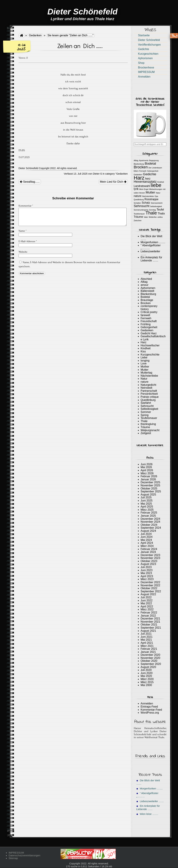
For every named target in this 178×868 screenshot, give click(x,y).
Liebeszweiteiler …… (150, 801)
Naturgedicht (149, 385)
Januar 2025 (148, 516)
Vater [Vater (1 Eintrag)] (146, 217)
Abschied (146, 279)
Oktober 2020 (149, 661)
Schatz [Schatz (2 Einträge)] (146, 203)
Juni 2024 (147, 537)
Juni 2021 (147, 637)
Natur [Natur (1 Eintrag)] (158, 193)
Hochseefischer (150, 345)
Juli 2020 (146, 670)
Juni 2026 (147, 464)
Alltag (144, 282)
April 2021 (147, 643)
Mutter (145, 370)
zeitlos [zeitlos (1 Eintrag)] (160, 217)
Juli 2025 (146, 497)
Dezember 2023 (150, 555)
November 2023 (150, 558)
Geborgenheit (149, 327)
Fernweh (146, 318)
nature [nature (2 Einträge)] (138, 196)
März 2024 (147, 546)
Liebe (144, 357)
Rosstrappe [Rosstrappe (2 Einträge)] (151, 199)
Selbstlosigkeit (149, 409)
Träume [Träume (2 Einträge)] (138, 217)
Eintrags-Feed (149, 707)
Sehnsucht (147, 406)
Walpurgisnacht (150, 430)
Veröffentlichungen (149, 45)
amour (145, 285)
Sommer (146, 412)
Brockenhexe (146, 68)
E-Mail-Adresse (28, 241)
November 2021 (150, 622)
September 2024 (151, 528)
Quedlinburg (148, 400)
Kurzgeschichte (150, 355)
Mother (145, 367)
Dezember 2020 (150, 655)
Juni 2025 (147, 501)
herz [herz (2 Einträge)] (148, 179)
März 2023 (147, 579)
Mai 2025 (146, 504)
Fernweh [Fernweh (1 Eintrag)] (143, 171)
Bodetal (145, 297)
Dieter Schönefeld (149, 40)
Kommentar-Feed (151, 710)
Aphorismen (145, 58)
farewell (145, 315)
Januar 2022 (148, 616)
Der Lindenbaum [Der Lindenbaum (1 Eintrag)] (155, 168)
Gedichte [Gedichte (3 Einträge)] (150, 174)
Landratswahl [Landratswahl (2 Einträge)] (142, 186)
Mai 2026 (146, 467)
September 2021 (151, 628)
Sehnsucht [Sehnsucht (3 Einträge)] (142, 206)
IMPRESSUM (146, 72)
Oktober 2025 (149, 489)
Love (144, 363)
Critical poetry (149, 312)
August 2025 (148, 495)
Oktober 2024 (149, 525)
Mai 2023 (146, 573)
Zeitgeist (146, 433)
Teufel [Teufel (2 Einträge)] (160, 210)
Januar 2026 (148, 479)
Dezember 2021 (150, 619)
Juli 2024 (146, 534)
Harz (144, 342)
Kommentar (26, 206)
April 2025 (147, 507)
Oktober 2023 (149, 561)
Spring (145, 415)
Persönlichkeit (149, 394)
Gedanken (35, 35)
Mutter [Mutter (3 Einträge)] (150, 192)
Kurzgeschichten (148, 54)
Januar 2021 (148, 652)
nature (145, 382)
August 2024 (148, 531)
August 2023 (148, 564)
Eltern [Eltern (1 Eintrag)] (136, 171)
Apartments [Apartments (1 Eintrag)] (144, 160)
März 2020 (147, 679)
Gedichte (144, 49)
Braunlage (147, 300)
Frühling (146, 324)
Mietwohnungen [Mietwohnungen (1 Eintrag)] (156, 189)
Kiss (143, 351)
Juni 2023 (147, 570)
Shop (141, 63)
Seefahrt (146, 403)
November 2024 (150, 522)
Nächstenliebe (149, 376)
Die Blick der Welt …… (148, 782)
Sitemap (13, 858)
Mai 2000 (146, 685)
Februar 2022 (149, 613)
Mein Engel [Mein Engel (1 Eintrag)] (144, 189)
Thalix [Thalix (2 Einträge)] (161, 214)
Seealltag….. (30, 182)
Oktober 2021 (149, 625)
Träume (145, 427)
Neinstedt (147, 388)
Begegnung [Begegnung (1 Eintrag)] (154, 160)
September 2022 (151, 591)
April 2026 (147, 470)
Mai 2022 (146, 603)
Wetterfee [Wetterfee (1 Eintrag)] (153, 217)
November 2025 (150, 485)
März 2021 (147, 646)
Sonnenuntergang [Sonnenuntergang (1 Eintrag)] (141, 210)
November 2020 (150, 658)
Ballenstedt (147, 291)
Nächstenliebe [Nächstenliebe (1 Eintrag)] (148, 196)
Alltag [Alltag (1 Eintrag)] (136, 160)
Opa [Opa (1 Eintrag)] (156, 196)
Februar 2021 (149, 649)
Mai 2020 (146, 676)
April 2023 (147, 576)
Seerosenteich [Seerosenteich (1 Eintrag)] (157, 203)
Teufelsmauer (149, 418)
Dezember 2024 (150, 519)
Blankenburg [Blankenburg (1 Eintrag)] (139, 164)
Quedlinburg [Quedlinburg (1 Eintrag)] (139, 200)
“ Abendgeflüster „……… (147, 795)
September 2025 (151, 491)
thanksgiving (148, 424)
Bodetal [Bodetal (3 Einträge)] (150, 163)
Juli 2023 (146, 567)
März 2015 (147, 682)
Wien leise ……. (147, 814)
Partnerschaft (149, 391)
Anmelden (144, 77)
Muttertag (147, 373)
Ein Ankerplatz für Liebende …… (151, 259)
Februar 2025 (149, 513)
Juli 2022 (146, 597)
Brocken (146, 303)
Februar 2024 (149, 549)
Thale (144, 421)
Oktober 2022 (149, 588)
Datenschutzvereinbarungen (24, 855)
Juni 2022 (147, 600)
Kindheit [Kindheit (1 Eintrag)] (161, 182)
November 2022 (150, 585)
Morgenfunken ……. (153, 242)
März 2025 (147, 510)
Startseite (144, 35)
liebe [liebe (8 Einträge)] (156, 185)
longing (145, 361)
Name (23, 231)
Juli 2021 (146, 634)
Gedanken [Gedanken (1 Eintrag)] (138, 175)
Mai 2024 (146, 540)
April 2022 (147, 606)
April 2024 (147, 543)
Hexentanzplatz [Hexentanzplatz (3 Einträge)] (145, 182)
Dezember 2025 (150, 482)
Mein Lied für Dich (113, 182)
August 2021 (148, 631)
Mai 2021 (146, 640)
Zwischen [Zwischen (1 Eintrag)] (138, 220)
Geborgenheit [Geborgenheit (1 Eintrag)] (153, 171)
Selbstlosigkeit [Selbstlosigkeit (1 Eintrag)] (156, 206)
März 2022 (147, 609)
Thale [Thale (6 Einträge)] (151, 213)
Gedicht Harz (149, 333)
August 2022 (148, 594)
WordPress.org (150, 713)
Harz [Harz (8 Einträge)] (139, 178)
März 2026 (147, 473)
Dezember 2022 (150, 582)
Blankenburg (148, 294)
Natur (144, 379)
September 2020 (151, 664)
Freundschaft (149, 321)
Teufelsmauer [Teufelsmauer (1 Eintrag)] (139, 214)
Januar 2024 (148, 552)
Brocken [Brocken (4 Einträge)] (141, 167)
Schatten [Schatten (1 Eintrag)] (137, 203)
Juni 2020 (147, 673)
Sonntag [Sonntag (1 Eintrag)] (153, 210)
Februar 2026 (149, 476)
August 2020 (148, 667)
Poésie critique (150, 397)
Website (23, 252)
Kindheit (146, 348)
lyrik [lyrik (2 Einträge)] (136, 189)
